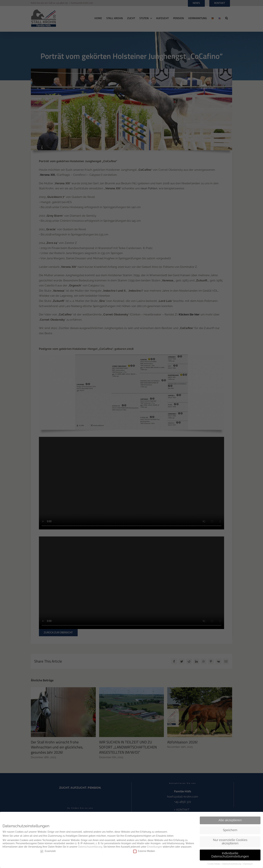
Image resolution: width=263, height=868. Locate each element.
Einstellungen (155, 847)
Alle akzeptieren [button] (230, 820)
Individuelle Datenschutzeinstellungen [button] (230, 855)
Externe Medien (144, 851)
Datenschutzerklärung (90, 847)
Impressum (248, 864)
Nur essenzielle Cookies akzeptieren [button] (230, 842)
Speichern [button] (230, 830)
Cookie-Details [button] (214, 864)
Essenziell (48, 851)
